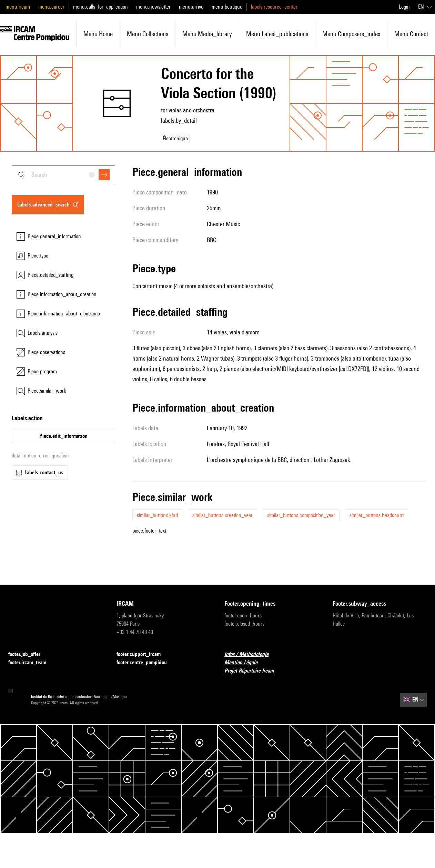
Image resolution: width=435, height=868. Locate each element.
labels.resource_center (274, 7)
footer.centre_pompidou (146, 663)
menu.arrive (191, 7)
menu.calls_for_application (100, 7)
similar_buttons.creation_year (222, 515)
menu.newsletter (153, 7)
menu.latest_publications (277, 34)
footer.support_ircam (143, 654)
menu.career (51, 7)
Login (404, 7)
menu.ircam (18, 7)
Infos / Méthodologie (251, 654)
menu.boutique (227, 7)
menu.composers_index (351, 34)
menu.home (98, 34)
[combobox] (63, 175)
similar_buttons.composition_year (301, 515)
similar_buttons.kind (157, 515)
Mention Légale (245, 663)
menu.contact (411, 34)
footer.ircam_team (31, 663)
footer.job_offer (28, 654)
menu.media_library (207, 34)
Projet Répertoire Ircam (253, 671)
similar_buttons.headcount (377, 515)
